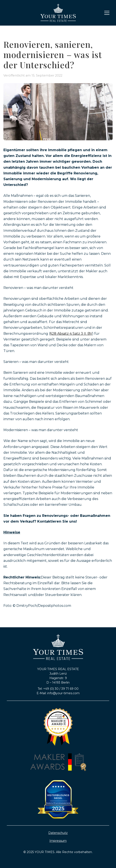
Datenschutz (58, 833)
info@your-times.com (63, 693)
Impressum (58, 841)
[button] (106, 13)
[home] (58, 13)
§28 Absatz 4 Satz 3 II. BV (71, 334)
